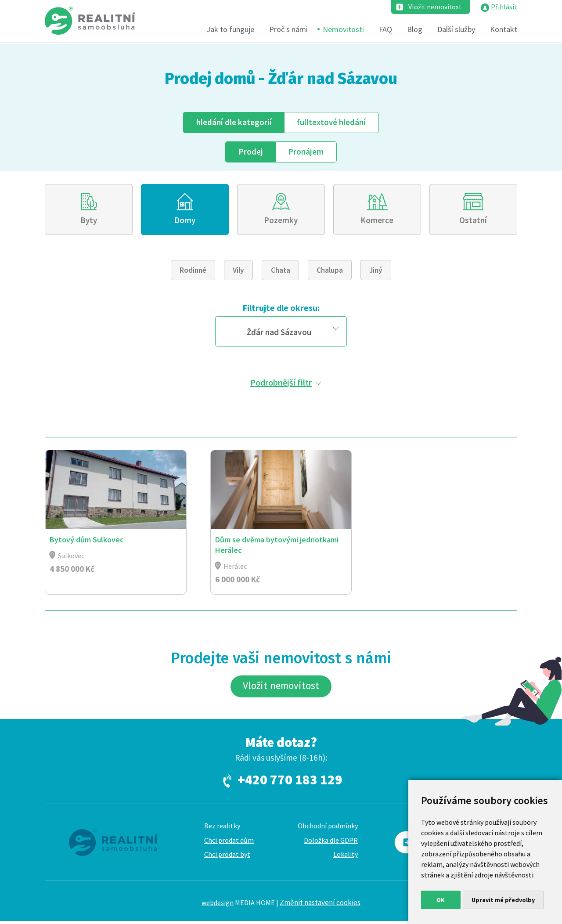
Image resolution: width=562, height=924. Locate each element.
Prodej (250, 152)
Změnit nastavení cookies (320, 906)
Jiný (376, 272)
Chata (281, 272)
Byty (89, 221)
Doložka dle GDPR (331, 843)
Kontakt (504, 30)
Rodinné (193, 272)
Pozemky (281, 221)
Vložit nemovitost (434, 7)
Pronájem (306, 152)
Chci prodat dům (229, 843)
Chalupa (330, 272)
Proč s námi (288, 30)
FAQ (385, 30)
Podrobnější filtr (281, 384)
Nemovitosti (343, 30)
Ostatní (473, 221)
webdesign (218, 906)
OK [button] (441, 900)
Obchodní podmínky (328, 829)
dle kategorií (234, 122)
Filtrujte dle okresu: (281, 309)
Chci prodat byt (227, 857)
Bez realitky (222, 829)
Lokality (346, 857)
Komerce (377, 221)
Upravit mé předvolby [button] (503, 900)
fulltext (331, 122)
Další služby (456, 30)
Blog (415, 30)
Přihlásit (504, 7)
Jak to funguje (230, 30)
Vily (238, 272)
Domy (185, 221)
